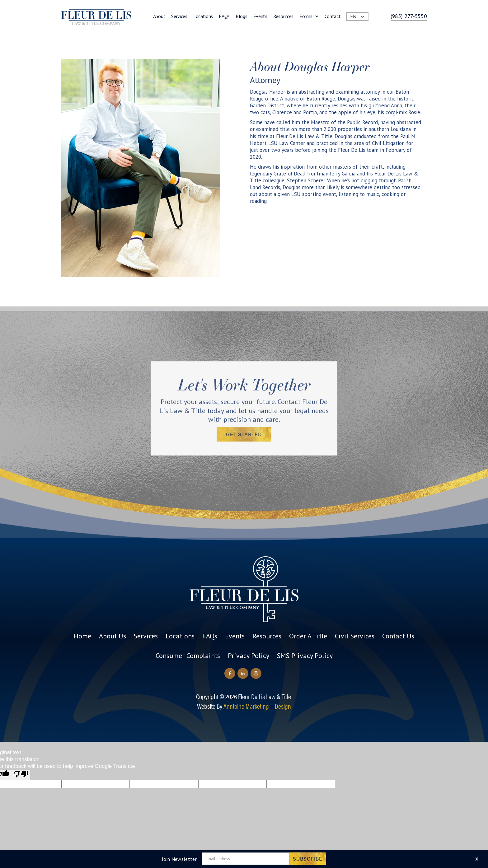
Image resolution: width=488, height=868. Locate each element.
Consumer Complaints (188, 656)
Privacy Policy (249, 656)
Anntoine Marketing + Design (257, 706)
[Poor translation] (21, 775)
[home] (96, 17)
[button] (309, 18)
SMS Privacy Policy (305, 656)
